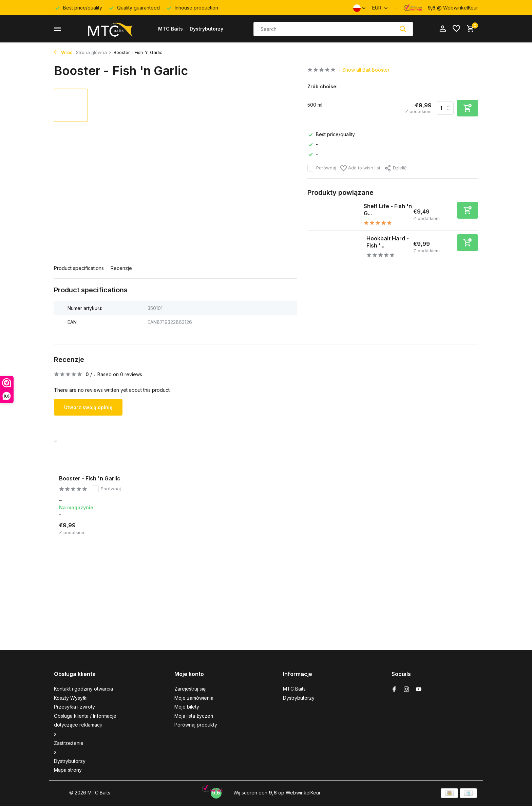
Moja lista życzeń (194, 716)
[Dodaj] (468, 210)
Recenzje (121, 268)
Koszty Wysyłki (71, 698)
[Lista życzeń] (456, 29)
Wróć (63, 52)
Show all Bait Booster (366, 70)
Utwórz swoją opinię (88, 407)
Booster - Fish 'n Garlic (90, 478)
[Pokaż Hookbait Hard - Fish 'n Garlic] (334, 247)
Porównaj (322, 168)
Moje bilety (187, 707)
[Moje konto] (443, 29)
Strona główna (94, 52)
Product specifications (79, 268)
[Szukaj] (333, 29)
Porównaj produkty (196, 725)
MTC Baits (170, 29)
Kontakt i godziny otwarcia (83, 689)
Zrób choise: (322, 86)
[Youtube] (419, 690)
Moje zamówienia (194, 698)
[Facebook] (394, 690)
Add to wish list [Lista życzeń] (360, 168)
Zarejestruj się (190, 689)
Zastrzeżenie (69, 743)
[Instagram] (406, 690)
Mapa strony (68, 770)
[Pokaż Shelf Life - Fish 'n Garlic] (333, 215)
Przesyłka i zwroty (74, 707)
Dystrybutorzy (206, 29)
